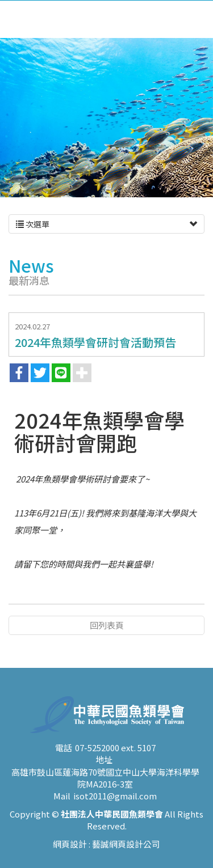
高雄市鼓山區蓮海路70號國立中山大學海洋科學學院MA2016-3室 (105, 790)
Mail (62, 808)
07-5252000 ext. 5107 (115, 759)
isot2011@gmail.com (115, 808)
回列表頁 (107, 625)
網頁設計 (70, 856)
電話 (64, 759)
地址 (104, 771)
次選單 (106, 224)
